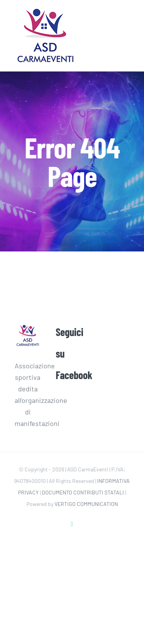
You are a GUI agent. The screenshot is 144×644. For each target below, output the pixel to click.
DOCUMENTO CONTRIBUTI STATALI (83, 492)
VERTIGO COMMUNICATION (86, 504)
